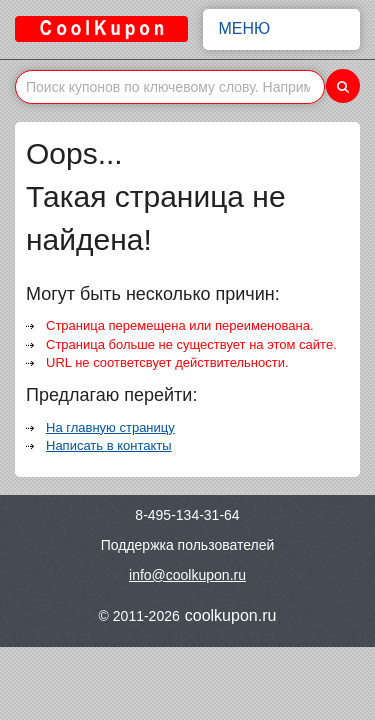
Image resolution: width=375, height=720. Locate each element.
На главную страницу (110, 427)
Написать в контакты (109, 445)
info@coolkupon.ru (187, 575)
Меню (282, 29)
